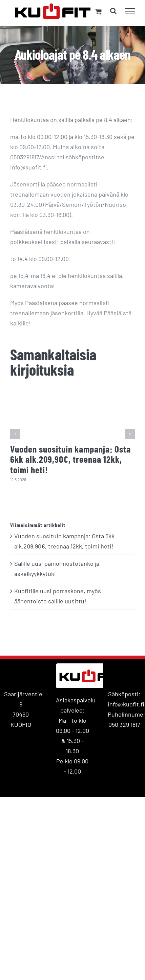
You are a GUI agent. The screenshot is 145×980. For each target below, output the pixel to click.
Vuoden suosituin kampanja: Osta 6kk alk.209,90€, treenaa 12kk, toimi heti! (70, 459)
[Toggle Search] (113, 11)
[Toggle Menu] (130, 11)
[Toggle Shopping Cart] (98, 11)
